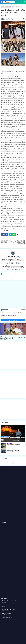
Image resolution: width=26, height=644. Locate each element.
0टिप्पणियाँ (23, 310)
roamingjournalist (12, 256)
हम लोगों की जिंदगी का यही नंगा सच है (8, 609)
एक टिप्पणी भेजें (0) (13, 320)
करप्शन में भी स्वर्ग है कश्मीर (7, 613)
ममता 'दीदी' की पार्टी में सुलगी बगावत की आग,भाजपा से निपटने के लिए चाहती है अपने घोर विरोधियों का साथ (13, 338)
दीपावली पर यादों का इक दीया (7, 618)
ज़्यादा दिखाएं (22, 274)
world (6, 6)
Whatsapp (14, 234)
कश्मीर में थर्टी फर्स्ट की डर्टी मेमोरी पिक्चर (9, 605)
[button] (25, 2)
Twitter (10, 234)
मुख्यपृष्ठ (2, 6)
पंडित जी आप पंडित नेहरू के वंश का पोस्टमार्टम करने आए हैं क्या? (13, 601)
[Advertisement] (13, 294)
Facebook (6, 234)
